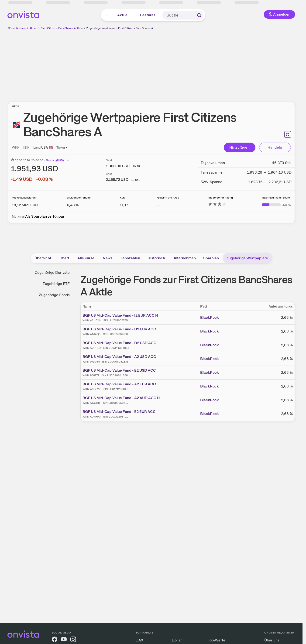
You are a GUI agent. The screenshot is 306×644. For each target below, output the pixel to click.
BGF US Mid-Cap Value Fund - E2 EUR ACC (119, 412)
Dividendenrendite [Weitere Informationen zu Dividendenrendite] (79, 198)
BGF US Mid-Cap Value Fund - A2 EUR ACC (119, 384)
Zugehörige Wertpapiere (247, 258)
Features (148, 15)
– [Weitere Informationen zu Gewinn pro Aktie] (158, 205)
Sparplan (211, 258)
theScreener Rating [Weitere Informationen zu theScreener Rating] (221, 198)
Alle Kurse (86, 258)
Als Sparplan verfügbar (45, 216)
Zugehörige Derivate (52, 272)
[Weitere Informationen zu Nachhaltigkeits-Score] (276, 205)
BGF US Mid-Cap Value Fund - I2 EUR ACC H (120, 315)
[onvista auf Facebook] (55, 640)
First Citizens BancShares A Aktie (62, 28)
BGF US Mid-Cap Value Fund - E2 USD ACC (119, 370)
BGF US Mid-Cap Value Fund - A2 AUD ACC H (121, 398)
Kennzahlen (130, 258)
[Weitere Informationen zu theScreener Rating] (217, 205)
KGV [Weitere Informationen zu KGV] (123, 198)
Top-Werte (217, 640)
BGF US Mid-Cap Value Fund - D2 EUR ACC (119, 329)
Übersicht (43, 258)
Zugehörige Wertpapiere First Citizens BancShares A (120, 28)
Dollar (177, 640)
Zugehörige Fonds (54, 295)
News (108, 258)
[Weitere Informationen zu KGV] (124, 205)
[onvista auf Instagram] (73, 640)
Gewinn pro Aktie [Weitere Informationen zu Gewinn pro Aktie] (168, 198)
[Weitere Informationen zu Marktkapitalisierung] (25, 205)
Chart (64, 258)
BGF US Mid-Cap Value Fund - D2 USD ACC (119, 343)
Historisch (156, 258)
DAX (139, 640)
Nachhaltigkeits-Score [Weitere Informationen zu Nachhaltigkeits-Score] (276, 198)
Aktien (33, 28)
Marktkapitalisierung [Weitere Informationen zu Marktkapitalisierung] (25, 198)
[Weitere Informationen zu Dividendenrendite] (73, 205)
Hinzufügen (239, 147)
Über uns (272, 640)
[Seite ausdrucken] (288, 134)
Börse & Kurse (17, 28)
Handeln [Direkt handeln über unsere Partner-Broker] (275, 147)
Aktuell (123, 15)
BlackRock (210, 317)
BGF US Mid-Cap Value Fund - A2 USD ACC (119, 357)
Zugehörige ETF (56, 284)
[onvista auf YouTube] (64, 640)
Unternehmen (184, 258)
